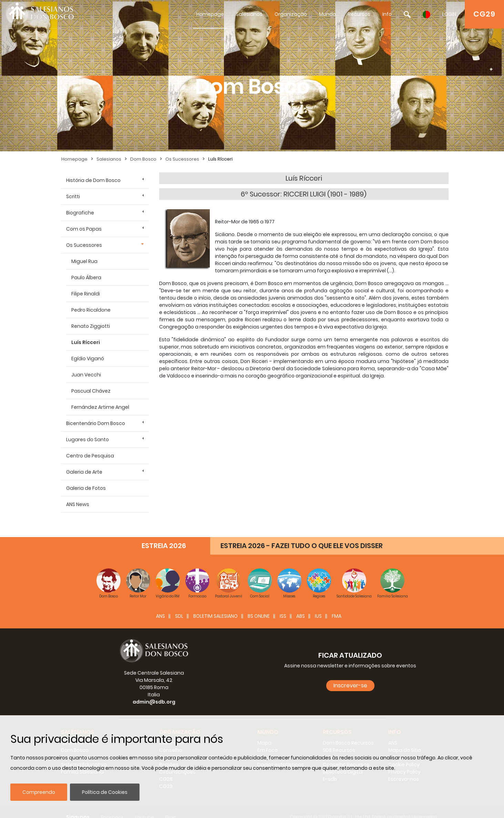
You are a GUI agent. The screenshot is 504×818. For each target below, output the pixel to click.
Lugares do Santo (88, 440)
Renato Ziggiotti (91, 326)
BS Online (259, 606)
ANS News (78, 504)
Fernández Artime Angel (100, 407)
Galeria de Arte (84, 472)
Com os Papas (84, 229)
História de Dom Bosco (93, 180)
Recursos (359, 14)
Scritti (73, 196)
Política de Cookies (105, 792)
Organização (291, 14)
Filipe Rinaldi (86, 294)
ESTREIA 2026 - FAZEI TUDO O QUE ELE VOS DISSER (302, 535)
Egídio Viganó (88, 358)
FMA (337, 606)
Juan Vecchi (86, 375)
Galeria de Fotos (86, 488)
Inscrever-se (350, 675)
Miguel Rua (84, 261)
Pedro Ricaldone (91, 310)
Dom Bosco (143, 159)
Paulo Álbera (86, 277)
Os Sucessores (182, 159)
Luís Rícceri (220, 159)
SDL (179, 606)
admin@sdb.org (154, 691)
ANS (161, 606)
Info (387, 14)
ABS (301, 606)
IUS (318, 606)
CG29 (484, 14)
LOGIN (449, 14)
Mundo (327, 14)
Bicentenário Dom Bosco (96, 423)
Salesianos (249, 14)
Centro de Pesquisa (90, 456)
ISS (283, 606)
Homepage (210, 14)
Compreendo (39, 792)
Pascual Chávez (91, 391)
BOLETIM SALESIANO (215, 606)
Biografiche (80, 213)
